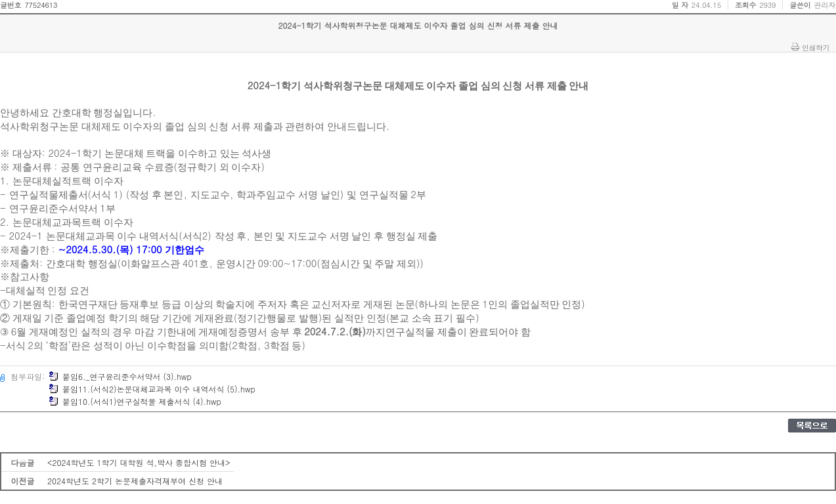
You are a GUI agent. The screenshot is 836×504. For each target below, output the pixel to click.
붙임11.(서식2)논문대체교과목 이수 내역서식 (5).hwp (152, 389)
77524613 (41, 5)
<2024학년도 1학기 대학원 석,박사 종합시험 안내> (139, 462)
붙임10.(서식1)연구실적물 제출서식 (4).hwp (135, 401)
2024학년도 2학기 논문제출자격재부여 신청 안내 (135, 481)
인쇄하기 (816, 47)
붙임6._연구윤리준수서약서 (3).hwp (120, 376)
